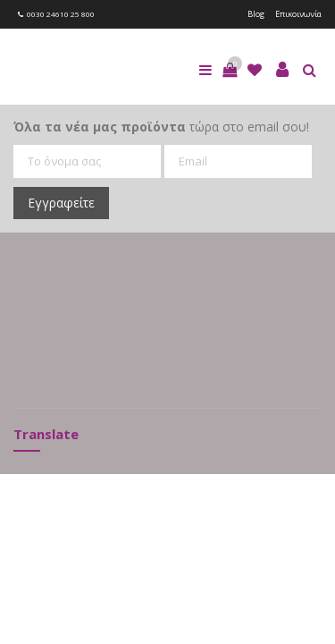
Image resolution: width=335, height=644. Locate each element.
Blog (256, 14)
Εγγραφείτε (61, 203)
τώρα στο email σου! (161, 127)
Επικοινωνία (298, 14)
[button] (230, 70)
